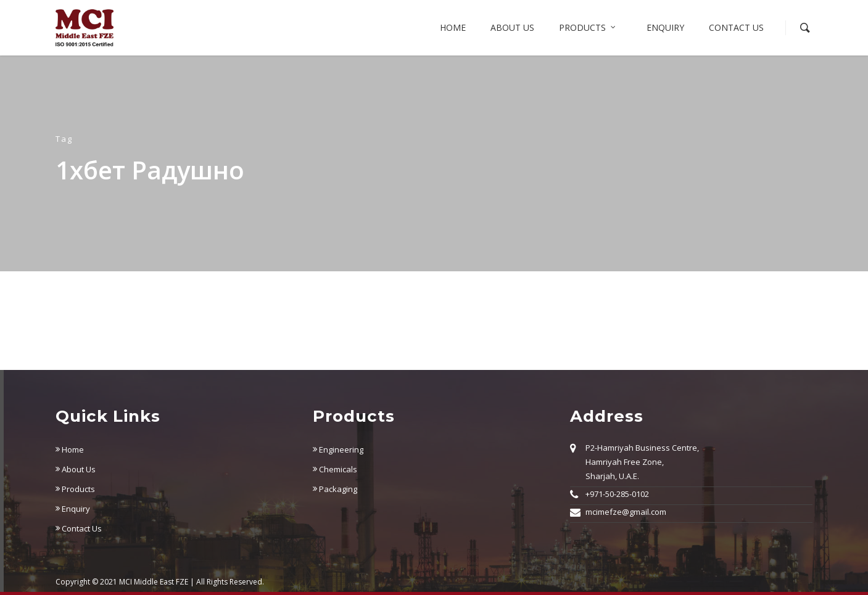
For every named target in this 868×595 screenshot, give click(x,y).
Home (453, 27)
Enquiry (665, 27)
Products (588, 28)
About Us (76, 469)
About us (512, 27)
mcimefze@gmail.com (626, 512)
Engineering (338, 449)
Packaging (335, 489)
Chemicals (335, 469)
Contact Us (736, 27)
